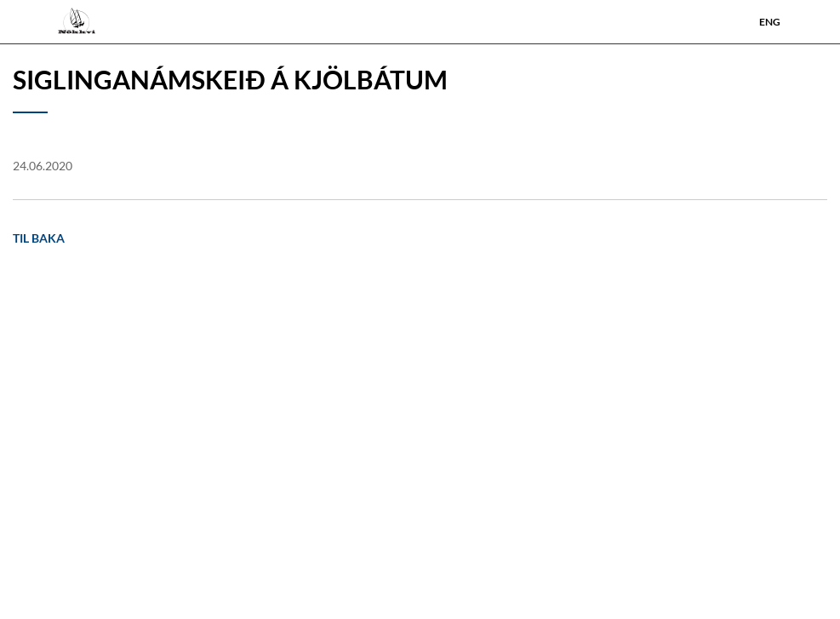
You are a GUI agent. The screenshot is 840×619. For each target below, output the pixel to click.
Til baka (39, 238)
